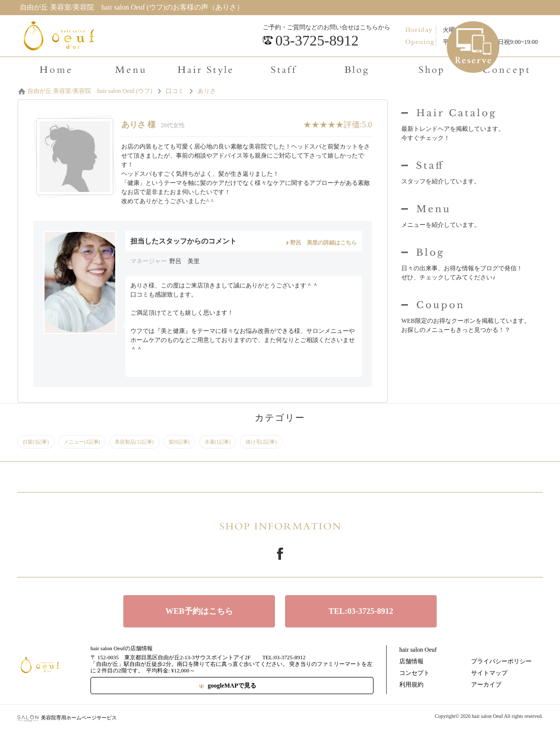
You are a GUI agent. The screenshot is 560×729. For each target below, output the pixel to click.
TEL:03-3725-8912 (361, 611)
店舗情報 (411, 661)
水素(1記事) (218, 442)
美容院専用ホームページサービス (67, 718)
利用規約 (411, 685)
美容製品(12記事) (134, 442)
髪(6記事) (179, 442)
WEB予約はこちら (199, 611)
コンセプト (414, 673)
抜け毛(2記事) (261, 442)
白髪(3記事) (36, 442)
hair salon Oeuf (418, 650)
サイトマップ (489, 673)
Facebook (280, 554)
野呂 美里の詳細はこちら (323, 242)
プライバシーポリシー (501, 661)
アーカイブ (486, 685)
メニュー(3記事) (82, 442)
